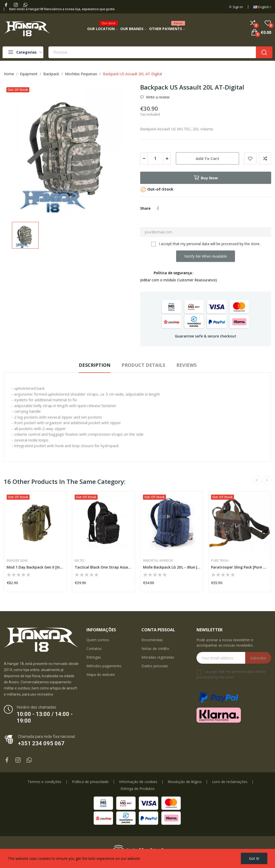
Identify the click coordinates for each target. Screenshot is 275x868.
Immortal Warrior (158, 561)
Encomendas (152, 640)
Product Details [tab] (143, 365)
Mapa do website (101, 675)
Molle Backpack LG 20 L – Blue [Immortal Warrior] (172, 567)
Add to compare (265, 158)
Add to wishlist (250, 158)
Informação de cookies (138, 782)
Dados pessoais (155, 666)
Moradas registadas (158, 657)
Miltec (80, 561)
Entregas (94, 657)
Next (267, 480)
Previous (257, 480)
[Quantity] (155, 158)
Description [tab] (95, 365)
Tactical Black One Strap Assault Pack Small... (103, 567)
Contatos (94, 649)
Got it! (254, 858)
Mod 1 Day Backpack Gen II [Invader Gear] (35, 567)
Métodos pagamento (104, 666)
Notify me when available (206, 256)
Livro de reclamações (230, 782)
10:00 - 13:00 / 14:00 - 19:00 (45, 717)
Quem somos (98, 640)
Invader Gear (17, 561)
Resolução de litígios (185, 782)
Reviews (186, 365)
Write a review (157, 97)
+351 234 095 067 (41, 743)
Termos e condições (44, 782)
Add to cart (207, 158)
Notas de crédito (155, 649)
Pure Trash (220, 561)
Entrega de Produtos (138, 789)
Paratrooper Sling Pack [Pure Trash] (240, 567)
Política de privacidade (90, 782)
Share (158, 208)
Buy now (206, 178)
